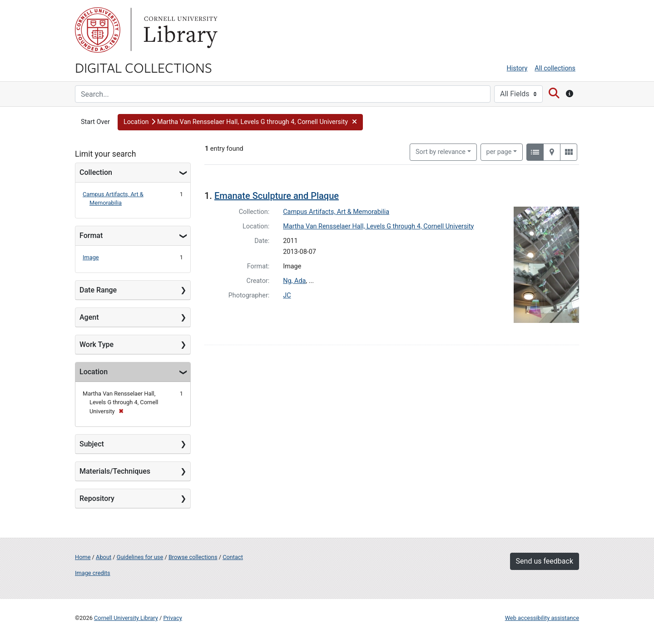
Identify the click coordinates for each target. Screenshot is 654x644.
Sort (441, 152)
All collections (555, 68)
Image (91, 257)
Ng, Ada (294, 281)
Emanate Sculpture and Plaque (277, 196)
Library (179, 30)
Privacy (172, 618)
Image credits (93, 573)
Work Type (97, 344)
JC (287, 295)
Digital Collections (144, 67)
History (517, 68)
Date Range (98, 290)
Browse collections (193, 557)
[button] (240, 122)
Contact (233, 557)
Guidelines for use (140, 557)
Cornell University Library (126, 618)
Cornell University (98, 30)
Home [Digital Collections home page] (83, 557)
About (104, 557)
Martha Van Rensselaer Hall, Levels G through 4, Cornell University (378, 226)
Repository (97, 498)
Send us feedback (545, 561)
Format (91, 235)
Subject (92, 444)
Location (94, 372)
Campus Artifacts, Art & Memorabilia (336, 212)
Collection (96, 172)
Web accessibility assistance (542, 618)
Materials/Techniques (115, 471)
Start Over (95, 122)
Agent (89, 317)
